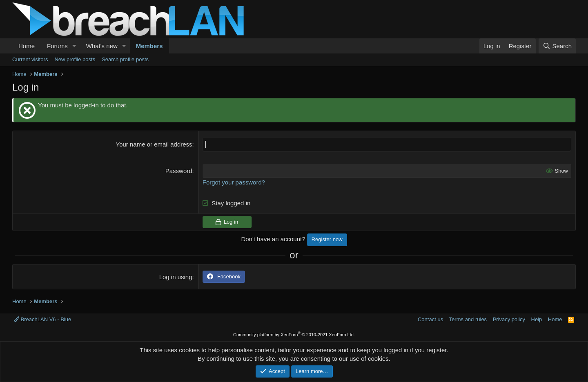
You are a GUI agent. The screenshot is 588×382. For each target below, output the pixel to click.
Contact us (430, 319)
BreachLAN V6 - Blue (42, 319)
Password (179, 171)
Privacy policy (509, 319)
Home (27, 46)
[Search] (557, 46)
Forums (57, 46)
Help (537, 319)
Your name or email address (154, 144)
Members (149, 46)
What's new (102, 46)
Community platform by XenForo (294, 335)
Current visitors (30, 59)
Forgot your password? (234, 182)
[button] (74, 46)
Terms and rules (468, 319)
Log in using (176, 277)
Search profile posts (125, 59)
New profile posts (75, 59)
